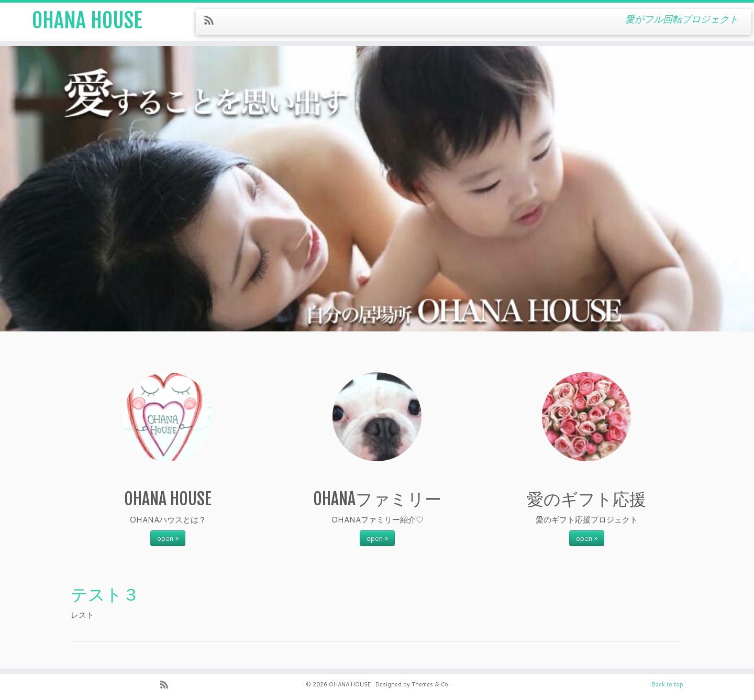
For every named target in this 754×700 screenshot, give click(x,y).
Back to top (667, 684)
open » (168, 538)
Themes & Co (430, 684)
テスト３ (105, 594)
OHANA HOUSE (87, 20)
